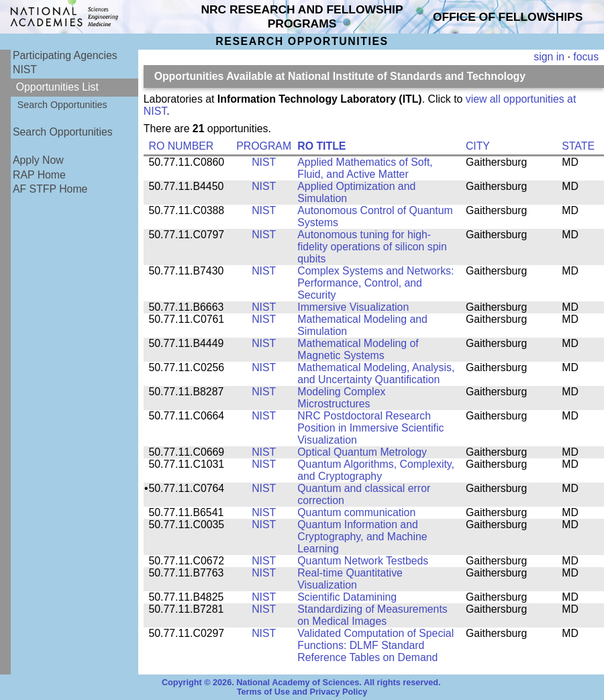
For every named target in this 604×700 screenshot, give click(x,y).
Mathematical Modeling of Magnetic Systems (358, 349)
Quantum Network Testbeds (363, 561)
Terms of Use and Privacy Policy (302, 692)
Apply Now (38, 160)
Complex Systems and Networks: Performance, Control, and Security (375, 283)
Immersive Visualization (353, 307)
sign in (549, 57)
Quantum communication (356, 512)
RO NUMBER (182, 146)
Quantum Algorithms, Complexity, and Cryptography (376, 470)
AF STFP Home (50, 189)
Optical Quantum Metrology (362, 452)
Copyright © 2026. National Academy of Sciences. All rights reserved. (301, 683)
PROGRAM (264, 146)
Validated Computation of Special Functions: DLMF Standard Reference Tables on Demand (375, 645)
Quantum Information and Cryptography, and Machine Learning (362, 537)
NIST (25, 69)
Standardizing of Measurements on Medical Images (372, 615)
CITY (478, 146)
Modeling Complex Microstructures (341, 398)
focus (586, 57)
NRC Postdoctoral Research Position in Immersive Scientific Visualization (370, 428)
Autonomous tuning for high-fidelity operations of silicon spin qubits (372, 247)
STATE (578, 146)
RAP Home (39, 175)
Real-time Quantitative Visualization (350, 579)
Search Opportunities (62, 105)
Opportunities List (57, 87)
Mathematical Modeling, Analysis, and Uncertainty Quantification (376, 373)
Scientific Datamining (347, 597)
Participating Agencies (65, 55)
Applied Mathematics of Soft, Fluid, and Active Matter (365, 168)
